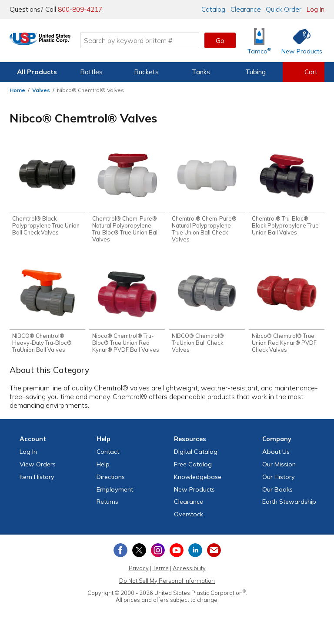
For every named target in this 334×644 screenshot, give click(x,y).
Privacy (139, 570)
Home (17, 90)
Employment (115, 492)
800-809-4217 (80, 9)
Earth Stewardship (289, 504)
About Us (276, 454)
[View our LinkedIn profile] (195, 552)
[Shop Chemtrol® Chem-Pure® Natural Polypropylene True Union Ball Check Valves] (207, 195)
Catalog (213, 9)
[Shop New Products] (299, 41)
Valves (41, 90)
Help (103, 466)
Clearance (246, 9)
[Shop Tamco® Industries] (259, 41)
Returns (107, 504)
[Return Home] (61, 42)
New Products (194, 492)
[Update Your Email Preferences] (214, 552)
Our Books (277, 492)
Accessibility (189, 570)
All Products (37, 72)
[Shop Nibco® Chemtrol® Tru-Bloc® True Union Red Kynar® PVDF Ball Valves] (127, 310)
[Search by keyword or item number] (160, 40)
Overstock (189, 516)
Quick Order (284, 9)
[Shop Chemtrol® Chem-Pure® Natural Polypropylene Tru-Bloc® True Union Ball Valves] (127, 195)
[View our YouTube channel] (177, 552)
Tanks (201, 72)
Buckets (146, 72)
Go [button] (220, 40)
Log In (316, 9)
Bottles (91, 72)
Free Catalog (193, 466)
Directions (111, 479)
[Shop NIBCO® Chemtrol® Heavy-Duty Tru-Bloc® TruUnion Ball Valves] (47, 310)
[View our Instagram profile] (158, 552)
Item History (37, 479)
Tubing (256, 72)
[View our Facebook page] (120, 552)
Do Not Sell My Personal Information (167, 583)
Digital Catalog (196, 454)
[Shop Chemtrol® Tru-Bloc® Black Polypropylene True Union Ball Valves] (287, 191)
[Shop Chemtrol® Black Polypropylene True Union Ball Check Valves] (47, 191)
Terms (161, 570)
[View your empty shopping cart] (304, 72)
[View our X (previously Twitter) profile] (139, 552)
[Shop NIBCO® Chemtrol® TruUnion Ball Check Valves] (207, 310)
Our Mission (279, 466)
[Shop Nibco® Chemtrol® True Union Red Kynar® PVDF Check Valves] (287, 310)
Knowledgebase (198, 479)
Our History (279, 479)
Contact (108, 454)
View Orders (38, 466)
